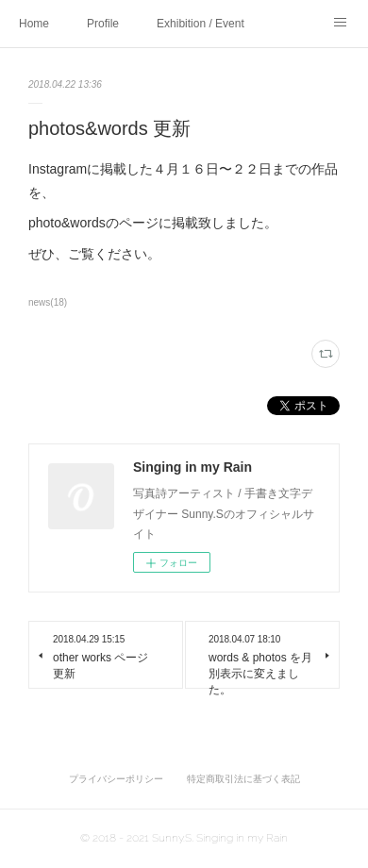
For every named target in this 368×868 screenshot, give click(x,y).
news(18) (48, 302)
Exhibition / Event (201, 24)
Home (34, 24)
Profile (103, 24)
